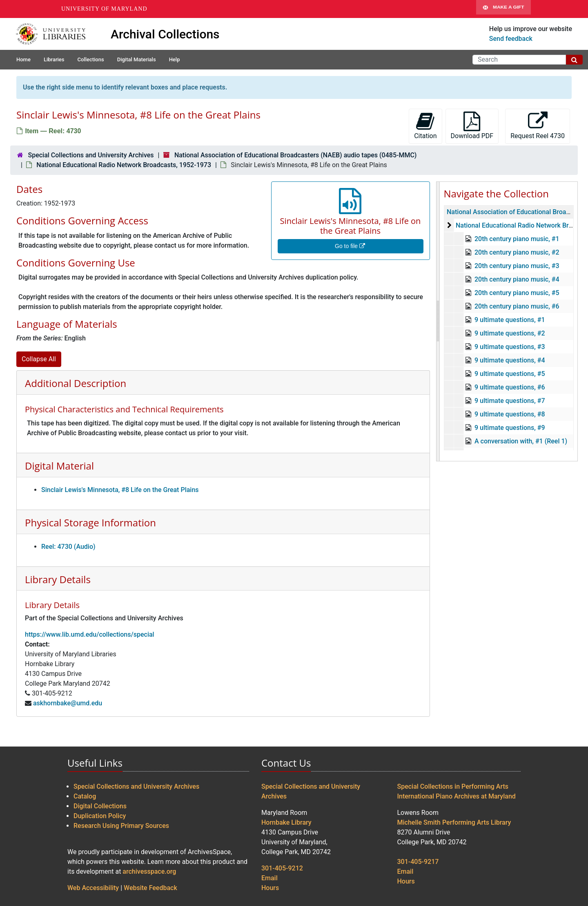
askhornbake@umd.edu (68, 703)
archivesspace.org (149, 871)
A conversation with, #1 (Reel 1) (520, 441)
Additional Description (76, 383)
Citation (425, 126)
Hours (270, 888)
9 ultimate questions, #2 (509, 333)
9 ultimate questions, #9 (509, 428)
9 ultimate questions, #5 (509, 374)
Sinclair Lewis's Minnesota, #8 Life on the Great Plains (120, 490)
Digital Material (59, 466)
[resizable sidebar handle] (438, 321)
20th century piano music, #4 (517, 279)
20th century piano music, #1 (517, 239)
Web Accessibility (93, 888)
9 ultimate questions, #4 (509, 360)
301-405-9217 (418, 862)
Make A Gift (503, 9)
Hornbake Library (286, 822)
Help (175, 59)
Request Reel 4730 (538, 126)
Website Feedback (150, 888)
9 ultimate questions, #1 (509, 320)
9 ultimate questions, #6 (509, 387)
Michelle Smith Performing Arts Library (454, 822)
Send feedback (511, 39)
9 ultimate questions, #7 (509, 401)
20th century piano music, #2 (517, 252)
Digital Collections (100, 806)
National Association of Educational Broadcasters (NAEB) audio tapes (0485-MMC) (295, 155)
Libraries (54, 59)
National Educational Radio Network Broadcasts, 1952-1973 (124, 165)
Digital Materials (137, 59)
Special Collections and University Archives (91, 155)
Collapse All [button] (39, 359)
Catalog (85, 796)
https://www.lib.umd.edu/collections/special (90, 634)
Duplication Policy (100, 816)
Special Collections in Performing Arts (453, 786)
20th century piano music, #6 (517, 306)
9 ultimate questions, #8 (509, 414)
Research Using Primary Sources (121, 826)
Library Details (58, 579)
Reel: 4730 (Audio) (68, 547)
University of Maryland (104, 9)
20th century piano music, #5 (517, 293)
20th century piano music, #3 (517, 266)
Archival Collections (165, 34)
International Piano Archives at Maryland (457, 796)
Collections (90, 59)
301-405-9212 (282, 868)
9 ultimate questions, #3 (509, 347)
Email (269, 878)
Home (23, 59)
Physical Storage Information (90, 522)
